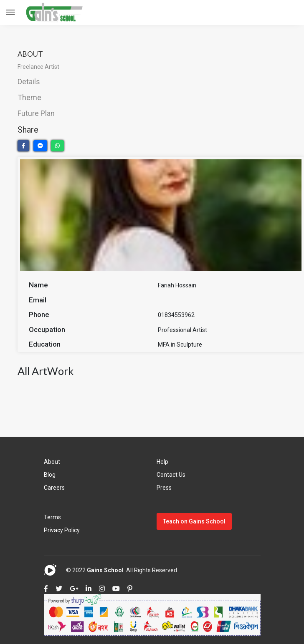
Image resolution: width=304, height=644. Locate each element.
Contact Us (171, 475)
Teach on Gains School (194, 521)
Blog (50, 475)
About (52, 462)
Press (164, 488)
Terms (52, 517)
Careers (54, 488)
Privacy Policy (62, 530)
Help (162, 462)
